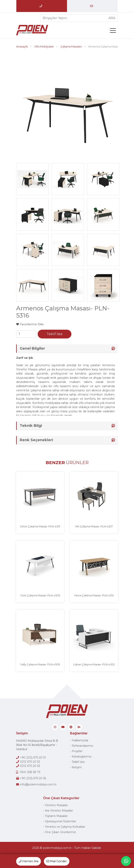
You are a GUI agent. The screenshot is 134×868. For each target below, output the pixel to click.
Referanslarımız (82, 746)
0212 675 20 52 (30, 762)
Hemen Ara (29, 861)
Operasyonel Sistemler (61, 821)
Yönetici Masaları (56, 805)
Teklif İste (55, 334)
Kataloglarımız (82, 757)
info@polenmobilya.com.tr (38, 784)
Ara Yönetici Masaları (59, 811)
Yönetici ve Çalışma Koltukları (65, 827)
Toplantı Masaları (56, 816)
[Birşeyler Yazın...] (73, 18)
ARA (112, 18)
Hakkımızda (80, 740)
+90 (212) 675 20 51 (33, 758)
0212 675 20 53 (30, 766)
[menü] (114, 31)
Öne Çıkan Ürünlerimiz (60, 832)
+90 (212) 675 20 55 (33, 778)
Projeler (77, 751)
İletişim (77, 767)
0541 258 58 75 (30, 772)
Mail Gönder (57, 861)
